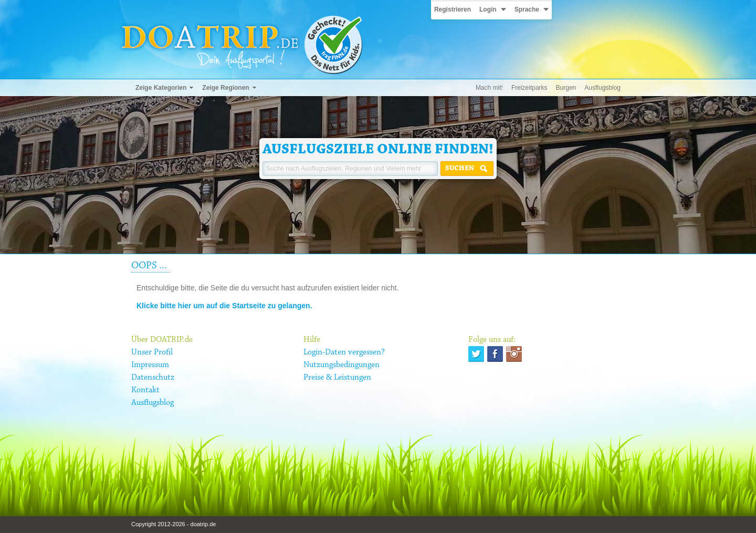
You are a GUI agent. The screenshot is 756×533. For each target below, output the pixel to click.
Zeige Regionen (225, 88)
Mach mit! (489, 88)
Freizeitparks (529, 88)
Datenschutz (153, 378)
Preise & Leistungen (337, 378)
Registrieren (453, 9)
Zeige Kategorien (161, 88)
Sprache (527, 9)
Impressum (150, 365)
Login (488, 9)
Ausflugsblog (602, 88)
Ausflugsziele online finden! (378, 150)
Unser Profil (152, 352)
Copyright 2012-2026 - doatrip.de (174, 524)
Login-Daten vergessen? (344, 352)
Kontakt (145, 390)
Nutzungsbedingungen (342, 365)
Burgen (566, 88)
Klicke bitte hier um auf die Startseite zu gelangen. (224, 306)
